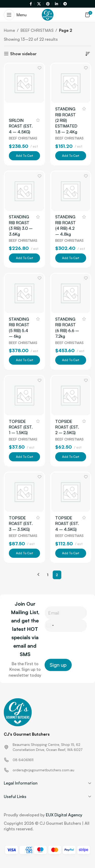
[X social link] (40, 4)
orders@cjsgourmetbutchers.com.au (43, 770)
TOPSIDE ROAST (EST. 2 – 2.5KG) (67, 427)
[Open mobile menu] (15, 15)
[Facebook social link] (31, 4)
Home (9, 30)
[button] (24, 156)
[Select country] (50, 625)
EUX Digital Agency (64, 815)
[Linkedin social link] (57, 4)
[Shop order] (87, 54)
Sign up (58, 665)
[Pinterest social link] (48, 4)
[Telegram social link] (64, 4)
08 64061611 (23, 760)
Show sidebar (23, 54)
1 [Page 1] (48, 575)
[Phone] (66, 625)
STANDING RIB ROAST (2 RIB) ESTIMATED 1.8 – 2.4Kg (66, 120)
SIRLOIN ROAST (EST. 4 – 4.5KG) (21, 126)
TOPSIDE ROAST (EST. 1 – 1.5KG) (21, 427)
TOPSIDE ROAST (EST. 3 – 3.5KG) (21, 524)
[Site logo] (48, 14)
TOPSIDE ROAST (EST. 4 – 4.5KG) (67, 524)
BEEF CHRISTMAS (37, 30)
